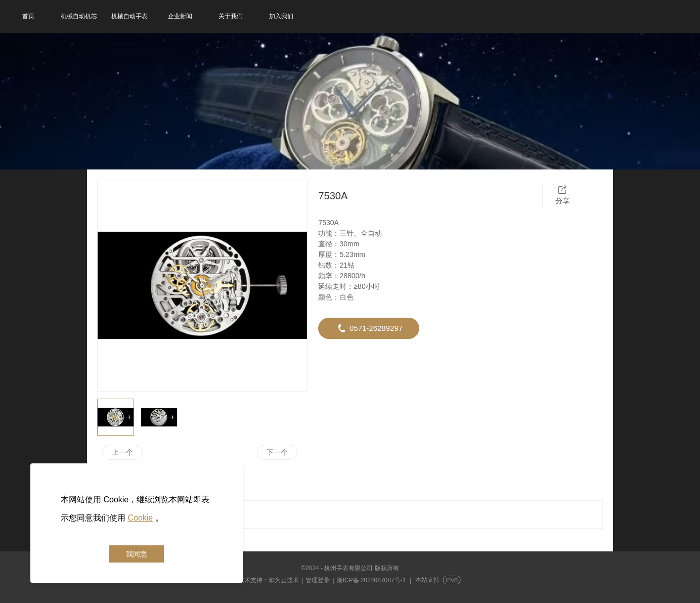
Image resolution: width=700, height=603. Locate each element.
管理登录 (318, 580)
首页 (28, 16)
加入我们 (281, 16)
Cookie (140, 518)
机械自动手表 (129, 16)
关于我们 (231, 16)
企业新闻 (180, 16)
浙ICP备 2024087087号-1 (371, 580)
